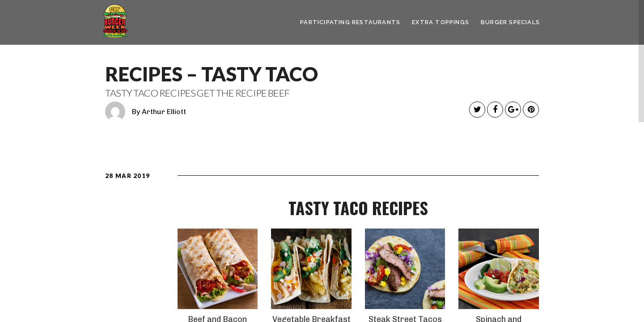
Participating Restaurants (350, 22)
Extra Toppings (441, 22)
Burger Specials (510, 22)
